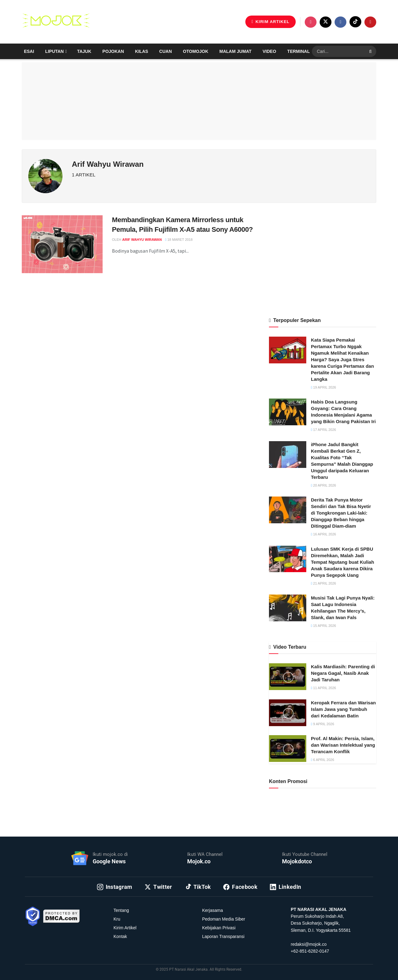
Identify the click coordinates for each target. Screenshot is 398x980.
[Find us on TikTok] (355, 22)
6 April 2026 (323, 760)
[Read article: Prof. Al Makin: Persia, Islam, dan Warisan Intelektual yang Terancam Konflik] (288, 749)
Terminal (298, 51)
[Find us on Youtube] (370, 22)
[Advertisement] (323, 259)
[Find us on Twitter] (326, 22)
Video (270, 51)
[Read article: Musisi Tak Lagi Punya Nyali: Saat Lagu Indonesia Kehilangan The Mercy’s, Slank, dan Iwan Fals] (288, 608)
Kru (117, 919)
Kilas (141, 51)
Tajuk (84, 51)
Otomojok (195, 51)
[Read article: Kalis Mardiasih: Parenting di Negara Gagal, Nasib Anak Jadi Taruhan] (288, 677)
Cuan (165, 51)
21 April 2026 (324, 583)
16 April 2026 (324, 534)
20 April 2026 (324, 485)
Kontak (120, 936)
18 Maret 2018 (179, 240)
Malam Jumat (236, 51)
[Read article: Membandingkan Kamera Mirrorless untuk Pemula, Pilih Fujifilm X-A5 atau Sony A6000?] (62, 244)
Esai (29, 51)
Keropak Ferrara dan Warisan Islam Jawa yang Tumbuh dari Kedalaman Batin (343, 709)
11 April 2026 (324, 688)
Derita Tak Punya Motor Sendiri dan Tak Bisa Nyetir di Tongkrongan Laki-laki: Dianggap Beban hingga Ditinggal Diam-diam (341, 513)
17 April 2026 (324, 430)
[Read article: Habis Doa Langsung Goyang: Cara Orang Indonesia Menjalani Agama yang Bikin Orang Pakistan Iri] (288, 412)
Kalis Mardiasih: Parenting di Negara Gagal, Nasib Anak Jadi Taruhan (343, 673)
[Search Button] (371, 51)
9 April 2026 (323, 724)
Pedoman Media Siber (224, 919)
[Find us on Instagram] (311, 22)
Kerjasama (213, 910)
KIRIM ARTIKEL (271, 22)
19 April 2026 (324, 387)
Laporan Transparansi (223, 936)
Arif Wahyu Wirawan (142, 240)
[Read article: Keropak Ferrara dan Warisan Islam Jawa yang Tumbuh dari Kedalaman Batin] (288, 713)
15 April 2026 (324, 626)
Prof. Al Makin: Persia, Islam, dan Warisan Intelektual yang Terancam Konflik (343, 745)
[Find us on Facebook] (340, 22)
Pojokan (113, 51)
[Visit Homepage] (56, 22)
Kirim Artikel (125, 928)
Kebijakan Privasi (219, 928)
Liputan (54, 51)
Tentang (121, 910)
